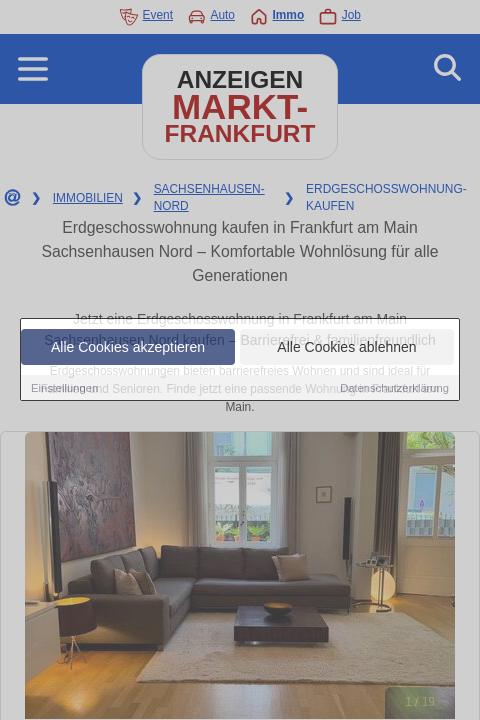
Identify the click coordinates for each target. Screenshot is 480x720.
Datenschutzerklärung (394, 388)
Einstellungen (64, 388)
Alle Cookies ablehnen (346, 347)
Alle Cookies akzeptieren (128, 347)
